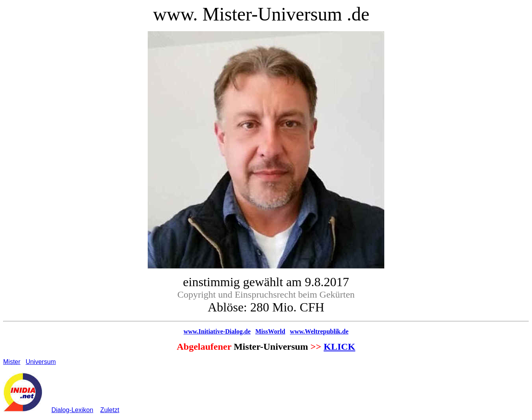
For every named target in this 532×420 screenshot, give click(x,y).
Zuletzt (110, 410)
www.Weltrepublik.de (319, 331)
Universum (41, 362)
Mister (12, 362)
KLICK (339, 347)
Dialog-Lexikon (72, 410)
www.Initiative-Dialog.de (217, 331)
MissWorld (271, 331)
